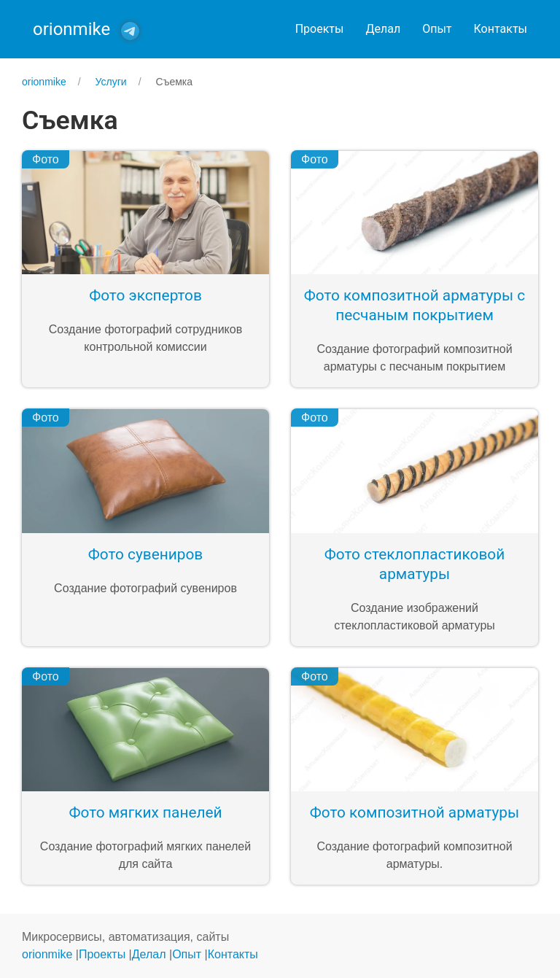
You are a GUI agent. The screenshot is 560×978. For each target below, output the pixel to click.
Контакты (501, 29)
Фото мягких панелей (146, 812)
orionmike (47, 954)
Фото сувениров (145, 554)
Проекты (320, 29)
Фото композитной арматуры (415, 812)
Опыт (437, 29)
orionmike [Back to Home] (71, 29)
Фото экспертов (145, 295)
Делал (383, 29)
